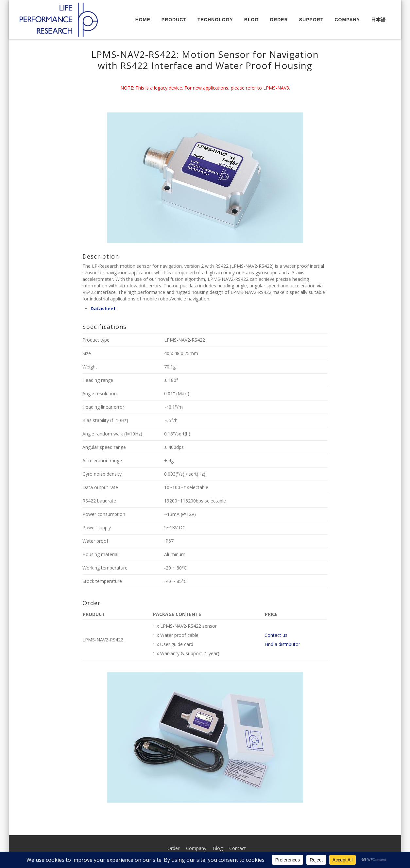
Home (143, 20)
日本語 (378, 20)
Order (279, 20)
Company (347, 20)
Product (174, 20)
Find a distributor (282, 644)
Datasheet (103, 308)
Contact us (276, 635)
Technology (215, 20)
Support (311, 20)
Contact (238, 848)
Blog (251, 20)
